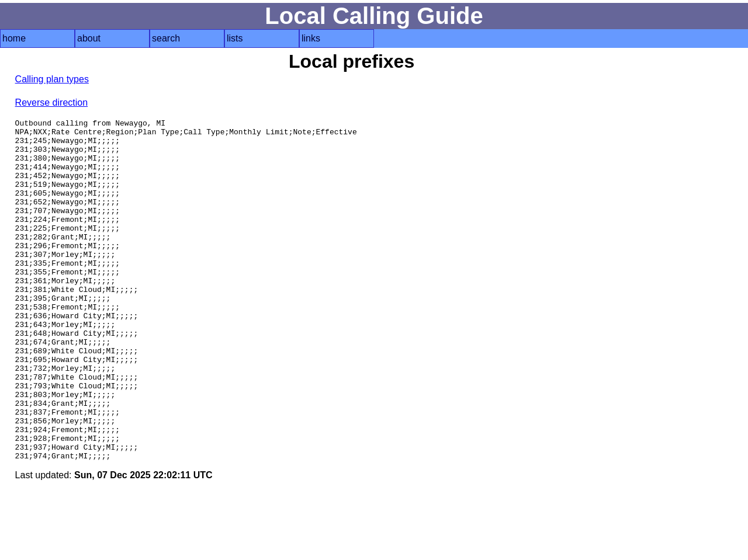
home (14, 38)
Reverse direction (52, 102)
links (311, 38)
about (89, 38)
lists (235, 38)
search (166, 38)
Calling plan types (52, 79)
